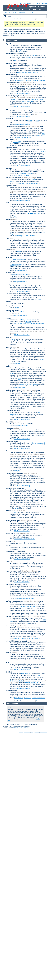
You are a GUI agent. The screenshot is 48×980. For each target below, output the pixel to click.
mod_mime (17, 364)
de (27, 19)
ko (43, 19)
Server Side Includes (13, 533)
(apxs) (23, 54)
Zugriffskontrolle (11, 691)
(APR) (25, 63)
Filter (8, 203)
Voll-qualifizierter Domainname (16, 641)
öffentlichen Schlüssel (32, 683)
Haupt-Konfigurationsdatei (20, 274)
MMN (38, 390)
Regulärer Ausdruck (12, 488)
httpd (34, 180)
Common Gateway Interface (15, 127)
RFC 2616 (38, 299)
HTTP (19, 252)
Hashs (12, 155)
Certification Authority (13, 83)
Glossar (37, 4)
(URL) (41, 601)
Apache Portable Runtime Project (27, 72)
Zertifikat (12, 99)
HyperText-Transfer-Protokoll (15, 294)
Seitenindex (43, 4)
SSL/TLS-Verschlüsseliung (22, 582)
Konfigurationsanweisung (14, 306)
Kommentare (13, 703)
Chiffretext (9, 119)
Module (21, 4)
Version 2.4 (31, 12)
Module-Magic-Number (13, 390)
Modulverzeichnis (19, 388)
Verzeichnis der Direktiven (22, 175)
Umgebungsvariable (12, 584)
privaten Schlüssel (27, 101)
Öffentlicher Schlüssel (13, 411)
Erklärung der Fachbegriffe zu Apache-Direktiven (29, 323)
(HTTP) (27, 294)
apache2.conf (10, 273)
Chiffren (42, 435)
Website (8, 653)
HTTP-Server (12, 12)
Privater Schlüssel (12, 441)
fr (37, 19)
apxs (16, 61)
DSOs (28, 57)
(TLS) (39, 571)
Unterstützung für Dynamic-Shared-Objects (27, 183)
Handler (8, 219)
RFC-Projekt (41, 136)
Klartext (29, 121)
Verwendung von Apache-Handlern (25, 236)
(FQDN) (29, 641)
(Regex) (22, 488)
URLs (27, 623)
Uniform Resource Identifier (26, 607)
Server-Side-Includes (34, 213)
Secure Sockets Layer (13, 520)
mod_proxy (17, 471)
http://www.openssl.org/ (21, 426)
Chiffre (8, 109)
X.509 (8, 662)
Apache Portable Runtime (14, 63)
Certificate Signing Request (15, 96)
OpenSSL (9, 422)
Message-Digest (11, 326)
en (31, 19)
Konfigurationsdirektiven (17, 265)
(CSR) (40, 96)
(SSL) (34, 520)
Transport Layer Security (14, 571)
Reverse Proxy (11, 511)
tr (46, 19)
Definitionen (12, 40)
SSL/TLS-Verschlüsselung (22, 93)
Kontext (8, 318)
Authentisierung (26, 674)
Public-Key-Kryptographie (38, 443)
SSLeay (8, 546)
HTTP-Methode (18, 142)
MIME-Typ (9, 347)
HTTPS (8, 284)
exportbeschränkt (12, 186)
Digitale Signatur (11, 148)
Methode (9, 337)
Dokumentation (22, 12)
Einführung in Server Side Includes (25, 539)
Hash (8, 238)
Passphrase (10, 428)
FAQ (32, 4)
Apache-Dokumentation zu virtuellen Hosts (27, 639)
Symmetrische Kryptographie (15, 552)
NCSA (43, 134)
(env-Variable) (24, 584)
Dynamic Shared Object (14, 178)
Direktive (9, 168)
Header (8, 250)
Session (9, 541)
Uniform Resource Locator (15, 601)
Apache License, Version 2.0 (22, 728)
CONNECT (9, 140)
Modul (34, 55)
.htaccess (9, 258)
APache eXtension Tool (13, 54)
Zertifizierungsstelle (37, 99)
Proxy (8, 451)
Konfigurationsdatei (19, 259)
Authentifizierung (12, 75)
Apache (5, 12)
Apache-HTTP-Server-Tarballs (29, 384)
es (34, 19)
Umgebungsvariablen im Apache (24, 599)
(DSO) (39, 178)
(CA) (35, 83)
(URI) (43, 616)
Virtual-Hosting (11, 626)
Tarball (8, 561)
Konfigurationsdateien (25, 174)
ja (40, 19)
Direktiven (27, 4)
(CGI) (41, 127)
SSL (42, 289)
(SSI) (33, 533)
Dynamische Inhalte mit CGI (23, 137)
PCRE (16, 508)
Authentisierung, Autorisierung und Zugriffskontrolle (30, 80)
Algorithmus (10, 44)
